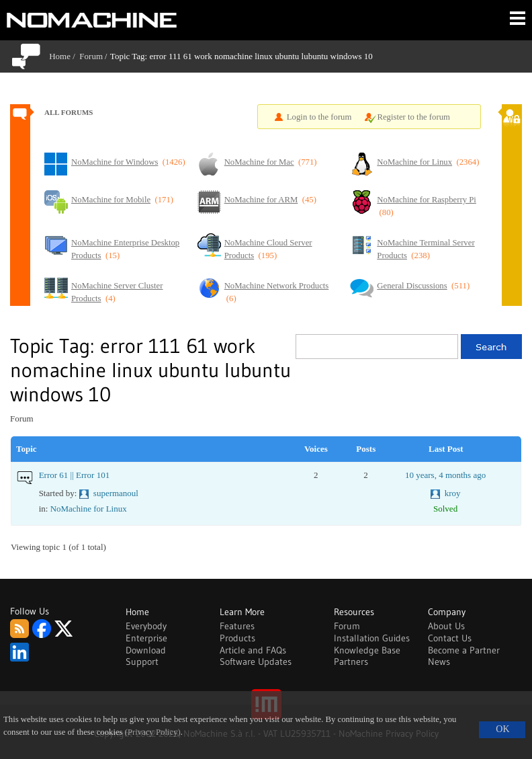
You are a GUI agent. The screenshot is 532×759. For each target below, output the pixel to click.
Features (237, 626)
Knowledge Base (367, 650)
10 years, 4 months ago (445, 475)
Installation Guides (372, 638)
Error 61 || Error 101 (75, 475)
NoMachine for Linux (89, 509)
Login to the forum (319, 117)
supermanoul (116, 493)
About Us (446, 626)
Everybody (146, 626)
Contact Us (450, 638)
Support (142, 662)
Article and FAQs (253, 650)
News (439, 662)
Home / (64, 56)
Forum (91, 56)
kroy (453, 493)
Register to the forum (413, 117)
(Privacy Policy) (153, 732)
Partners (351, 662)
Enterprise (146, 638)
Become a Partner (464, 650)
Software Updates (256, 662)
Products (237, 638)
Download (146, 650)
